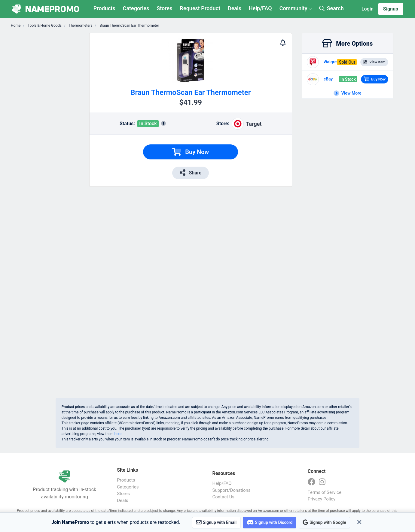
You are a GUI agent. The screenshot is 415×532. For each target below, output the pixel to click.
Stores (164, 8)
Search (331, 8)
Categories (136, 8)
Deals (235, 8)
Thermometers (80, 26)
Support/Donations (232, 490)
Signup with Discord (270, 522)
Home (16, 26)
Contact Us (224, 497)
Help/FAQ (260, 8)
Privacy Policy (322, 499)
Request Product (200, 8)
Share (191, 172)
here (118, 434)
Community (293, 8)
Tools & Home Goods (44, 26)
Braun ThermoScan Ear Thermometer (129, 26)
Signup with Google (324, 522)
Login (368, 9)
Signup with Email (216, 522)
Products (104, 8)
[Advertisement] (51, 123)
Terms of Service (325, 492)
